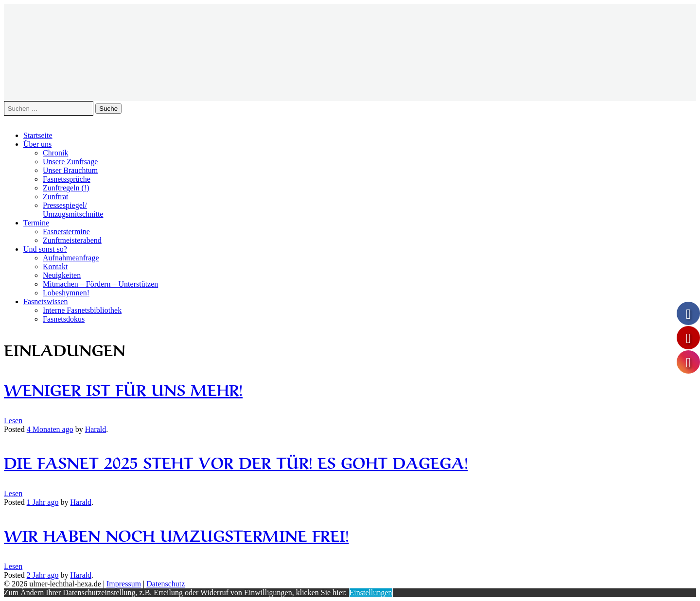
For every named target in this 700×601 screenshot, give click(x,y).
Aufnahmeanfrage (71, 258)
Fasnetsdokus (64, 319)
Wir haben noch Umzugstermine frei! (176, 534)
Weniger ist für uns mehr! (123, 388)
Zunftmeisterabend (72, 240)
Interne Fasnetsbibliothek (82, 310)
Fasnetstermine (66, 232)
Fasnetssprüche (67, 179)
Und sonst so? (45, 249)
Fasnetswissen (46, 301)
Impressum (124, 584)
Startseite (38, 135)
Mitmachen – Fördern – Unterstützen (100, 284)
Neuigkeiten (62, 275)
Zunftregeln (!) (66, 188)
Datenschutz (166, 584)
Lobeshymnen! (66, 293)
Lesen (13, 421)
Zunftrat (55, 197)
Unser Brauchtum (70, 170)
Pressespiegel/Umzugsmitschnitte (73, 210)
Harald (96, 429)
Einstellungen (371, 592)
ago (50, 429)
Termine (36, 223)
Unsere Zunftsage (70, 162)
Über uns (37, 144)
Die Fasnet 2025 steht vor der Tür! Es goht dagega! (236, 461)
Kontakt (55, 266)
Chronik (55, 153)
